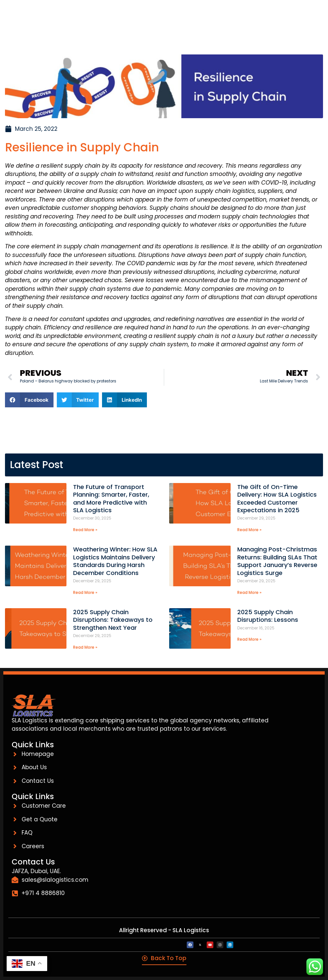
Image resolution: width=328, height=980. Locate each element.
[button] (29, 400)
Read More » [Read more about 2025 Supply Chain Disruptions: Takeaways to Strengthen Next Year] (85, 647)
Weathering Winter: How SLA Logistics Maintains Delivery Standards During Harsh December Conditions (115, 561)
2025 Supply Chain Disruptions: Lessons (269, 616)
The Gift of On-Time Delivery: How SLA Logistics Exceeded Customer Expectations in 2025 (277, 498)
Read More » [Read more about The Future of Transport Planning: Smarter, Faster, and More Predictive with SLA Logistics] (85, 530)
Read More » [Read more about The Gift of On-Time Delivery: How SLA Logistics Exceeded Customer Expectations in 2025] (249, 530)
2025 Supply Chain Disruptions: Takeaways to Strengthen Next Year (113, 620)
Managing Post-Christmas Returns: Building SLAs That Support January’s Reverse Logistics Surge (277, 561)
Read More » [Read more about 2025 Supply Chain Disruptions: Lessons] (249, 639)
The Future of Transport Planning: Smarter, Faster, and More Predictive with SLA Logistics (111, 498)
